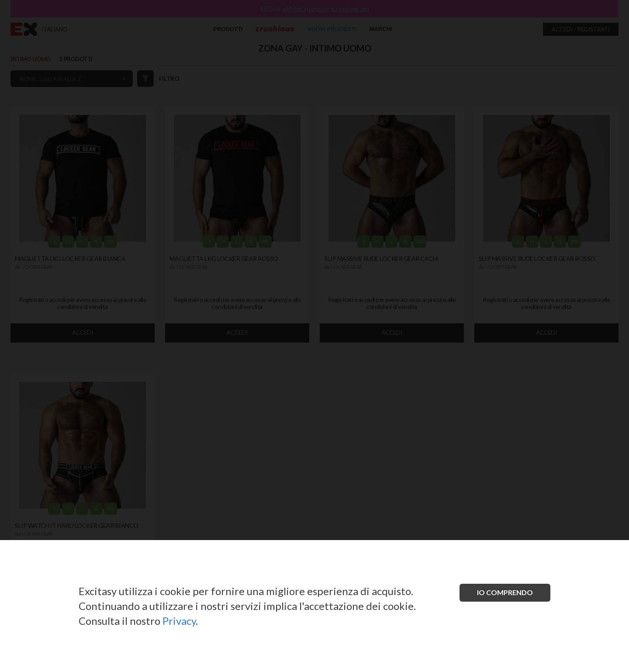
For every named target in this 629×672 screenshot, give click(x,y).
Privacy (179, 621)
